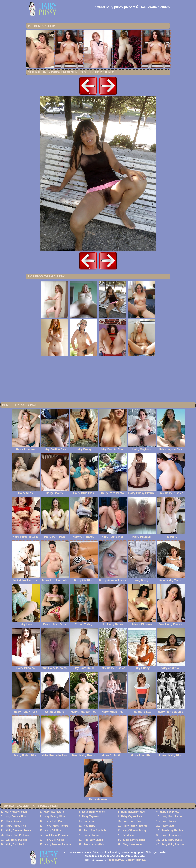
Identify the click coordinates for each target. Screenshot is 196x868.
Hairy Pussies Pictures (58, 844)
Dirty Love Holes (132, 844)
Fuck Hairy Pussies (56, 835)
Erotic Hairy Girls (94, 844)
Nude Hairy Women (94, 812)
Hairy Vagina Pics (132, 816)
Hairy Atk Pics (53, 830)
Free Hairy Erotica (172, 830)
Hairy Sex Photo (170, 812)
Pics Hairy (129, 835)
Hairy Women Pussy (135, 830)
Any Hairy (89, 826)
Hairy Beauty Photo (55, 816)
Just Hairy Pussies (134, 840)
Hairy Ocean (169, 821)
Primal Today (91, 835)
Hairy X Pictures (171, 835)
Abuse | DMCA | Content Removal (127, 860)
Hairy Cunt (90, 821)
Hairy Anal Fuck (15, 844)
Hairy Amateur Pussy (18, 830)
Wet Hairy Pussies (17, 840)
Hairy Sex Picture (54, 812)
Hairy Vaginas (91, 816)
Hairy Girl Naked (54, 840)
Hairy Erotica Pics (15, 816)
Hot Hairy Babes (93, 840)
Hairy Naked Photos (133, 812)
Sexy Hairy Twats (172, 840)
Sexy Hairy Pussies (173, 844)
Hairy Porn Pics (132, 821)
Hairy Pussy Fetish (16, 812)
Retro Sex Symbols (95, 830)
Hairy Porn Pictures (18, 835)
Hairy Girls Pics (54, 821)
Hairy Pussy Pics (16, 826)
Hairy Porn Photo (172, 816)
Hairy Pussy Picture (56, 826)
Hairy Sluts (168, 826)
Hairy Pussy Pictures (135, 826)
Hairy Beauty (14, 821)
